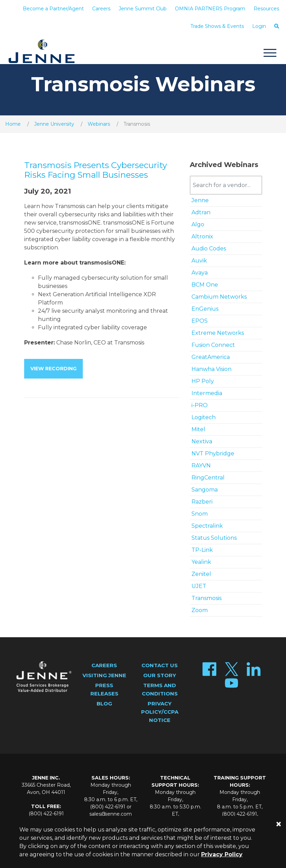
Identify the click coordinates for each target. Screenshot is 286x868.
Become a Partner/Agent (53, 9)
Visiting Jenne (104, 675)
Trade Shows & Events (217, 26)
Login (259, 26)
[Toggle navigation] (270, 54)
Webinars (99, 124)
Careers (101, 9)
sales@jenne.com (111, 814)
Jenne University (54, 124)
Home (13, 124)
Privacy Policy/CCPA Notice (160, 712)
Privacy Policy (222, 854)
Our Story (160, 675)
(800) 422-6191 (46, 814)
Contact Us (160, 665)
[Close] (278, 824)
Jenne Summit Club (143, 9)
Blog (104, 704)
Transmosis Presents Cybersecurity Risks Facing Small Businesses (96, 170)
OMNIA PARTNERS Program (210, 9)
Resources (266, 9)
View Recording (53, 369)
